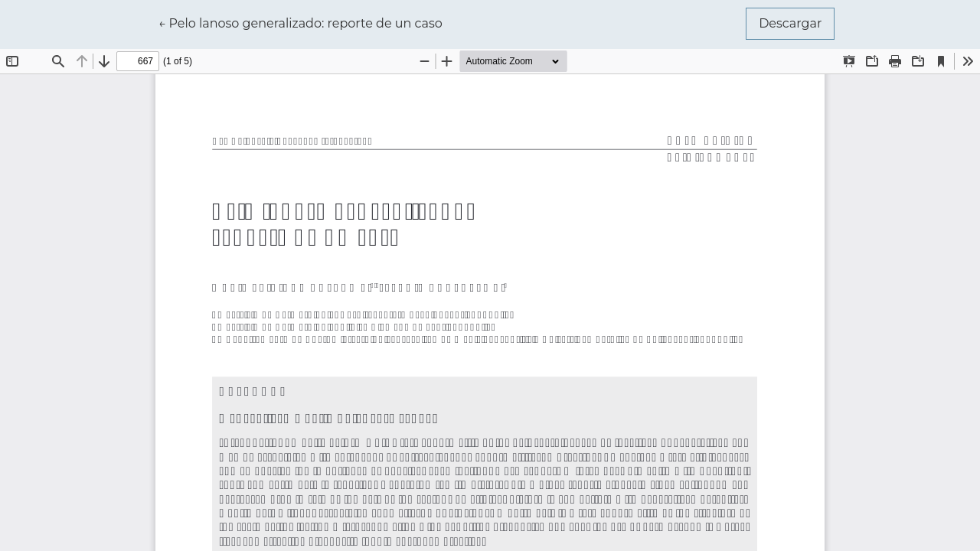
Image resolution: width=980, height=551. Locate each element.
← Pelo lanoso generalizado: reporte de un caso (301, 22)
